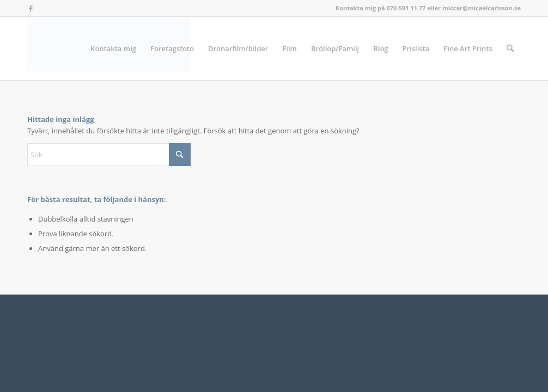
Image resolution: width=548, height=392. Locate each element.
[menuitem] (113, 48)
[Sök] (510, 48)
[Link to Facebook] (31, 8)
